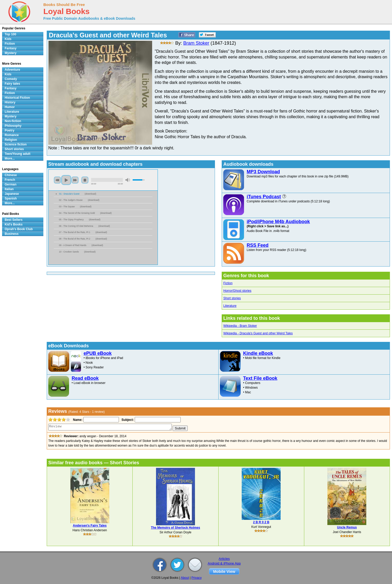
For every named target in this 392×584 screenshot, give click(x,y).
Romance (12, 135)
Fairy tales (12, 84)
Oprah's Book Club (19, 229)
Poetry (9, 130)
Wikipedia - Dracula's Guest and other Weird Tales (258, 333)
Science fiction (16, 144)
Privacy (196, 578)
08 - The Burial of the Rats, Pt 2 (75, 239)
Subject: (127, 420)
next (75, 180)
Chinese (11, 175)
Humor (10, 107)
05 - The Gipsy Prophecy (71, 220)
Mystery (11, 53)
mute (128, 180)
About (185, 578)
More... (10, 158)
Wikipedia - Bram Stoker (240, 326)
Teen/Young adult (18, 154)
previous (57, 180)
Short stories (232, 298)
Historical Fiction (17, 98)
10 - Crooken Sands (69, 252)
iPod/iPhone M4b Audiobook (278, 222)
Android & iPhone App (224, 563)
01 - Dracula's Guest (69, 194)
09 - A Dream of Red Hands (73, 245)
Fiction (228, 283)
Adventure (12, 70)
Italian (9, 189)
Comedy (11, 79)
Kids (8, 39)
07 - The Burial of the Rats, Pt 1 (75, 232)
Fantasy (11, 48)
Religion (11, 140)
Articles (224, 559)
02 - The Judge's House (71, 200)
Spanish (11, 198)
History (10, 102)
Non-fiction (13, 121)
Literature (230, 306)
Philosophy (13, 126)
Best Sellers (14, 220)
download (90, 194)
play (66, 180)
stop (85, 180)
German (11, 184)
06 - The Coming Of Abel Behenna (76, 226)
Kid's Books (14, 224)
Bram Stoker (196, 43)
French (10, 180)
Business (12, 234)
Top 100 (10, 34)
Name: (77, 420)
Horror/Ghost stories (237, 291)
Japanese (12, 194)
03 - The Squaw (67, 207)
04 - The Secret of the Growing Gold (77, 213)
